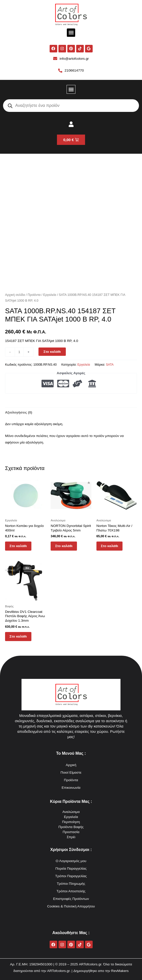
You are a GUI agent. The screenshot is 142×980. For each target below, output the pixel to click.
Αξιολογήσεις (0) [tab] (19, 412)
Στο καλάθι (52, 352)
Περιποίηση (71, 822)
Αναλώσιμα (71, 812)
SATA (110, 365)
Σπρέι (71, 837)
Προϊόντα (34, 295)
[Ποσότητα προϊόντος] (19, 352)
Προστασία (71, 832)
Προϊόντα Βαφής (71, 827)
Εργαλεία (50, 295)
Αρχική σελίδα (15, 295)
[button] (71, 33)
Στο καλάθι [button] (19, 546)
